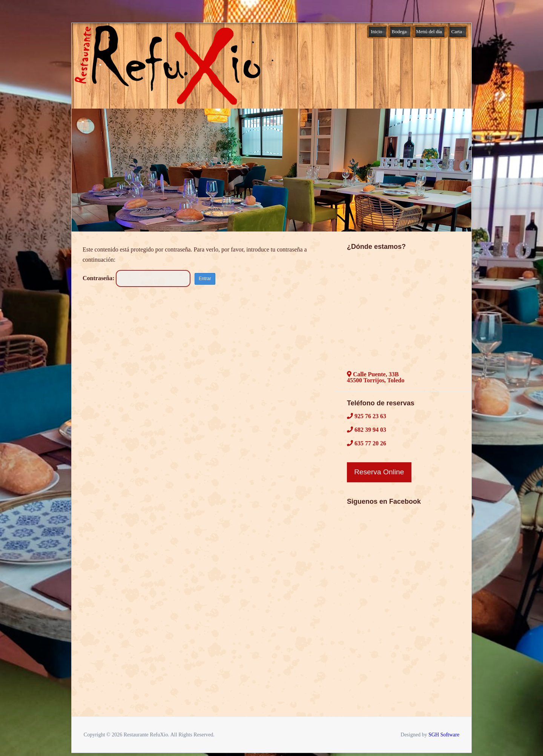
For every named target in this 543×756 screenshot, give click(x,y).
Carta (457, 31)
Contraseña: (137, 278)
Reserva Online (379, 472)
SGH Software (444, 735)
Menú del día (429, 31)
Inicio (376, 31)
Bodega (399, 31)
